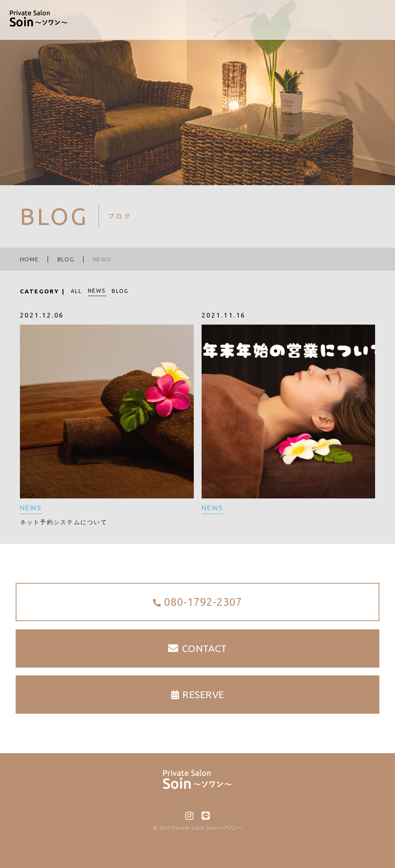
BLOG (120, 291)
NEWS (97, 291)
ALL (77, 291)
